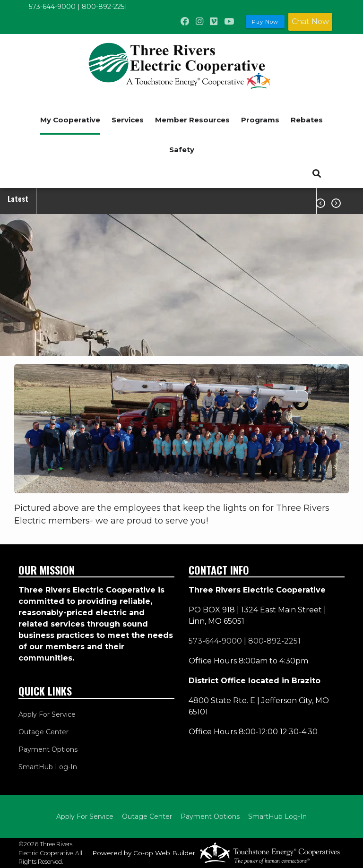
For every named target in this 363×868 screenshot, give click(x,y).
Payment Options (48, 749)
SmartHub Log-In (48, 767)
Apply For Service (47, 714)
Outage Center (43, 732)
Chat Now (310, 21)
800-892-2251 (104, 7)
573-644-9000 (52, 7)
